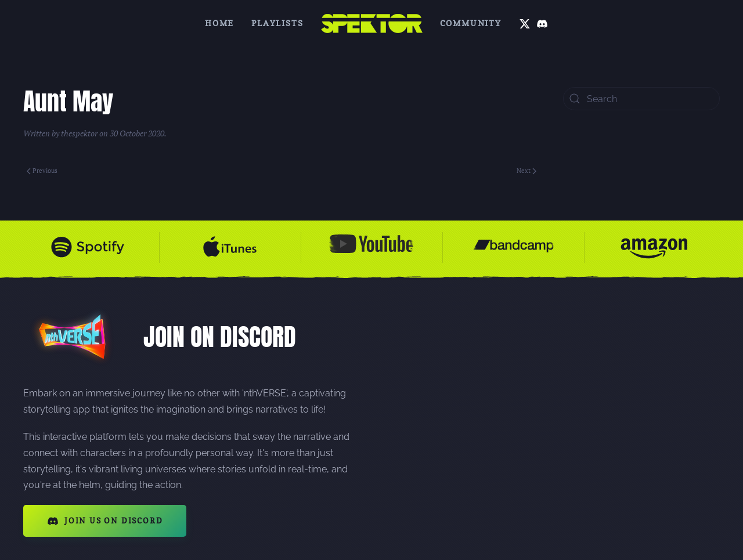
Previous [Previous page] (42, 171)
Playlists (277, 23)
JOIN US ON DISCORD (105, 521)
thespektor (79, 133)
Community (471, 23)
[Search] (641, 99)
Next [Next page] (526, 171)
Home (219, 23)
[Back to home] (372, 23)
